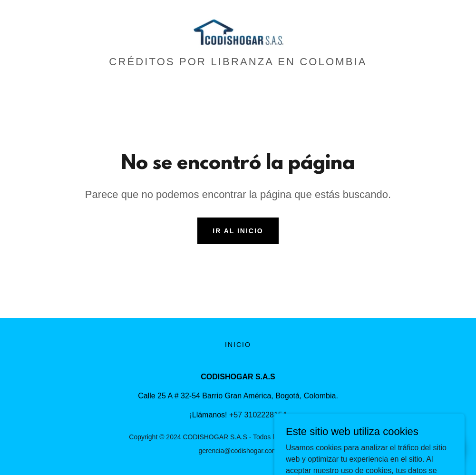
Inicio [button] (238, 345)
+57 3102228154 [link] (258, 415)
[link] (238, 30)
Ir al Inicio (238, 231)
